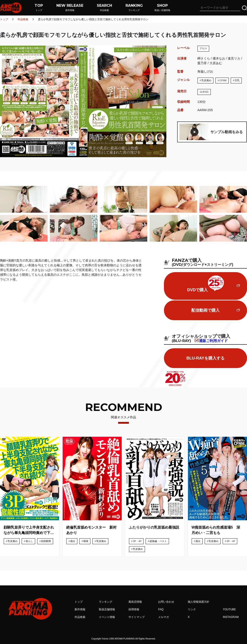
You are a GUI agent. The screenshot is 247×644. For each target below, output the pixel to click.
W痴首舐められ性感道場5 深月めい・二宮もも (216, 530)
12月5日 (204, 92)
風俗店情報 (135, 602)
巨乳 (237, 80)
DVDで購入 (205, 284)
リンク (192, 609)
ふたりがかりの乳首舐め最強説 (154, 527)
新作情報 (80, 609)
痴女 (73, 541)
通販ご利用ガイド (213, 341)
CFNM (223, 80)
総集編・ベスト (158, 541)
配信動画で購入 (205, 310)
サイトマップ (137, 617)
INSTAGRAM (231, 617)
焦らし (29, 541)
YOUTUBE (229, 609)
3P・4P (137, 541)
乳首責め (206, 80)
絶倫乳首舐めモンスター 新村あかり (91, 530)
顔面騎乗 (46, 541)
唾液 (86, 541)
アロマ (203, 49)
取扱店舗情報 (107, 609)
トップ (4, 19)
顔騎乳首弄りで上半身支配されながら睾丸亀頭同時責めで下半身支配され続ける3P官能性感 (29, 530)
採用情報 (134, 609)
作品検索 (23, 19)
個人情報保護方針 (198, 602)
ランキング (106, 602)
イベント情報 (107, 617)
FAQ (161, 609)
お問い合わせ (166, 602)
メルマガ (163, 617)
